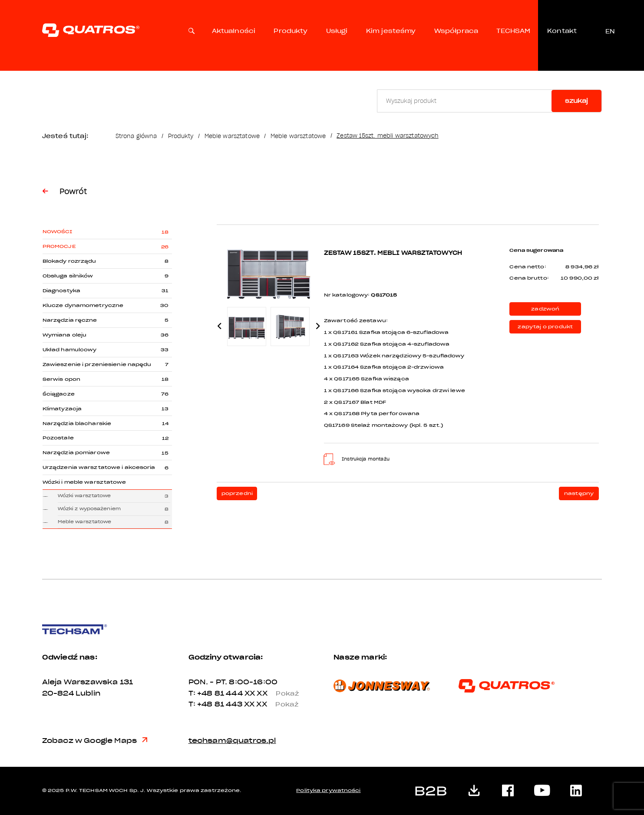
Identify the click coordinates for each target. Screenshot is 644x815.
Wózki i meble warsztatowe (84, 482)
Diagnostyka (61, 291)
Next (318, 326)
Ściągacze (59, 394)
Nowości (58, 232)
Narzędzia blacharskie (77, 424)
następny (579, 493)
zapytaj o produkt (545, 327)
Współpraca (456, 31)
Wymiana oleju (64, 335)
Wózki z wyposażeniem (89, 509)
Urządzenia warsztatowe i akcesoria (99, 467)
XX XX (275, 693)
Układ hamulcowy (70, 350)
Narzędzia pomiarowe (76, 453)
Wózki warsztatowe (84, 496)
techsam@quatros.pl (232, 741)
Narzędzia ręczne (70, 320)
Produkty (291, 31)
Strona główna (136, 136)
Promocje (59, 246)
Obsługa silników (68, 276)
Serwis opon (61, 379)
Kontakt (562, 31)
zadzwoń (545, 309)
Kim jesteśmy (391, 31)
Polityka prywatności (328, 790)
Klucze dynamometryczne (83, 305)
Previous (220, 326)
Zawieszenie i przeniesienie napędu (97, 365)
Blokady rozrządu (69, 261)
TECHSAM (513, 31)
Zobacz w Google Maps (95, 741)
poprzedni (237, 493)
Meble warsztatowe (232, 136)
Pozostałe (58, 438)
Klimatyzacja (62, 409)
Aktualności (234, 31)
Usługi (337, 31)
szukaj (576, 101)
